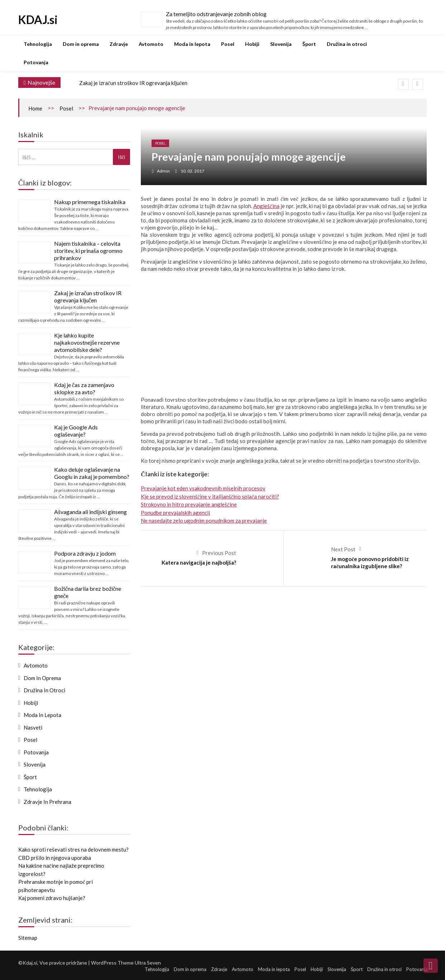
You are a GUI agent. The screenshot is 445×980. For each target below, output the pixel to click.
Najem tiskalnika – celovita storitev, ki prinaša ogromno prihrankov (88, 251)
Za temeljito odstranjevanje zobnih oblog (216, 14)
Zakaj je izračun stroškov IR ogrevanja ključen (133, 83)
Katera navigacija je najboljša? (199, 562)
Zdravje (119, 44)
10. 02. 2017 (192, 171)
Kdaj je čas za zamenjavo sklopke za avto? (84, 388)
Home (35, 108)
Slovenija (281, 44)
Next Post (343, 549)
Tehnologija (38, 44)
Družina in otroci (347, 44)
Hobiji (252, 44)
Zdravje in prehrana (47, 802)
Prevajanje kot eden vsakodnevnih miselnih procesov (203, 488)
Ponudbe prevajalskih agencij (175, 513)
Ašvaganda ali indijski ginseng (90, 512)
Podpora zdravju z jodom (85, 553)
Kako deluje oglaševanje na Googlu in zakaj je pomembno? (92, 473)
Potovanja (36, 62)
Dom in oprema (81, 44)
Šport (309, 44)
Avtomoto (151, 44)
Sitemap (28, 938)
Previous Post (219, 553)
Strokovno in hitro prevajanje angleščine (189, 504)
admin (163, 171)
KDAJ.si (38, 20)
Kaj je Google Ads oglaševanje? (76, 431)
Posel (228, 44)
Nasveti (33, 727)
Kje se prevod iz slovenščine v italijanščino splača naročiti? (210, 496)
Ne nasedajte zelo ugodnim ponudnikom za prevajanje (204, 520)
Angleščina (266, 206)
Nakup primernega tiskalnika (90, 202)
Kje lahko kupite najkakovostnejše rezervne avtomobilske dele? (87, 342)
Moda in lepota (192, 44)
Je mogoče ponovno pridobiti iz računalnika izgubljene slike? (370, 562)
